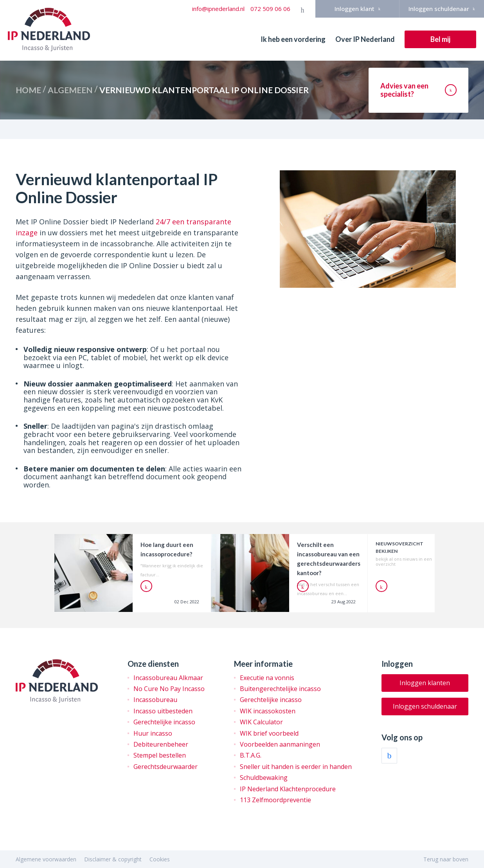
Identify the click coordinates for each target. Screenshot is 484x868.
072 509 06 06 (270, 9)
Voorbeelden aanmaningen (280, 744)
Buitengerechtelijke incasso (280, 689)
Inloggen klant (357, 9)
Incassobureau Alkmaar (168, 678)
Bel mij (440, 39)
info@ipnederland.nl (218, 9)
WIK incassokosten (268, 711)
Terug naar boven (446, 859)
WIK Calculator (261, 722)
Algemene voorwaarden (46, 859)
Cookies (160, 859)
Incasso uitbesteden (163, 711)
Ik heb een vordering (293, 39)
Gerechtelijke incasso (164, 722)
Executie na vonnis (267, 678)
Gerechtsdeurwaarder (166, 767)
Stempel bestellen (160, 755)
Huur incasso (153, 733)
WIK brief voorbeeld (269, 733)
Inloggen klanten (425, 683)
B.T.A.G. (251, 755)
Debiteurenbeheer (161, 744)
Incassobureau (155, 700)
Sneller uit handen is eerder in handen (296, 767)
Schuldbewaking (264, 778)
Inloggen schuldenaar (442, 9)
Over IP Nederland (365, 39)
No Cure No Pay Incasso (169, 689)
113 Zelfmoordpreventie (275, 800)
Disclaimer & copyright (113, 859)
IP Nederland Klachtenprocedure (288, 789)
